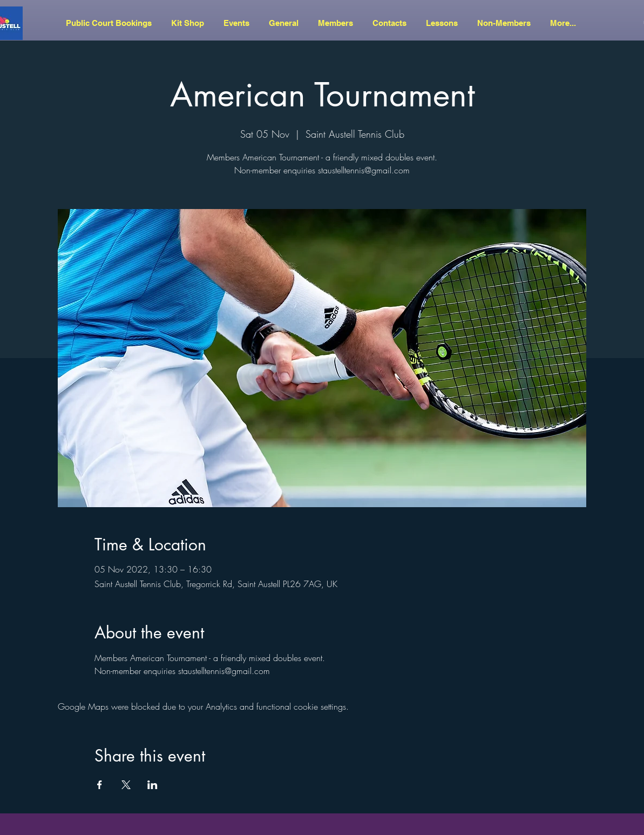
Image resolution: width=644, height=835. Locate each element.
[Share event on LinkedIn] (152, 785)
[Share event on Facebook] (100, 785)
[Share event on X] (126, 785)
